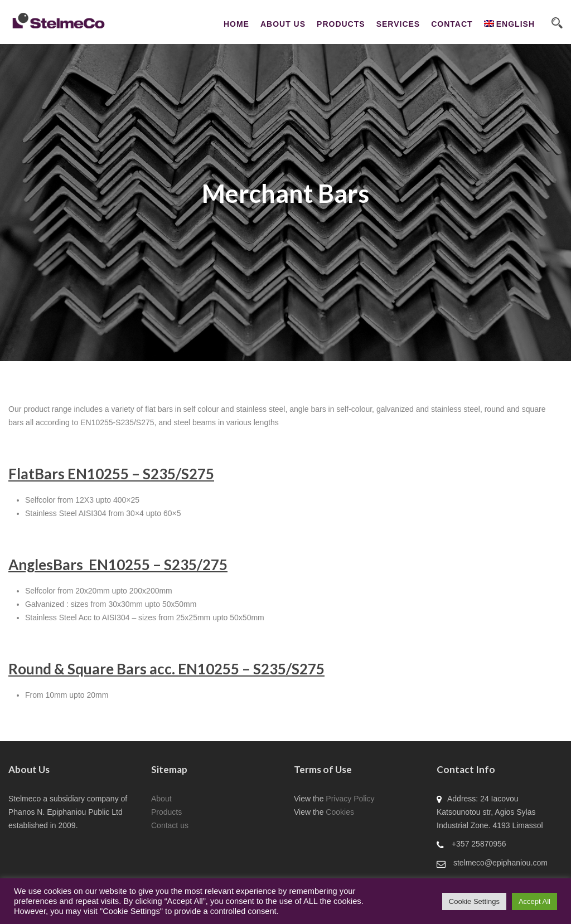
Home (236, 24)
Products (341, 24)
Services (398, 24)
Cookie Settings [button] (474, 901)
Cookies (340, 812)
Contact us (170, 825)
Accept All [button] (534, 901)
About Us (283, 24)
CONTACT (452, 24)
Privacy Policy (350, 799)
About (161, 799)
